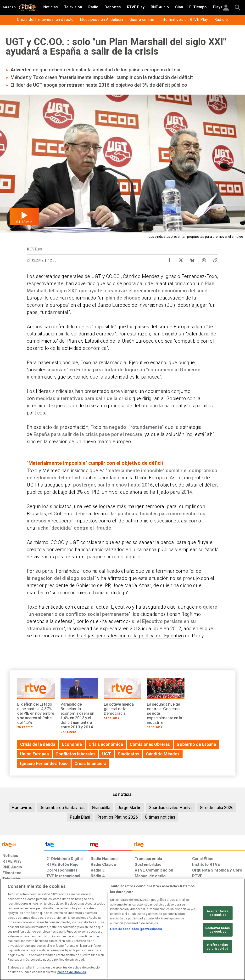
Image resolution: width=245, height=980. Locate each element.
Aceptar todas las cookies (218, 913)
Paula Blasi (80, 817)
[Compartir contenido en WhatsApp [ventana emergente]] (204, 259)
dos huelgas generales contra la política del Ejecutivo (126, 636)
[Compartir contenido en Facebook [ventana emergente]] (169, 259)
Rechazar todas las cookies (217, 930)
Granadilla (101, 807)
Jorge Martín (129, 807)
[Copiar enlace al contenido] (215, 259)
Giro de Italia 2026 (217, 807)
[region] (122, 929)
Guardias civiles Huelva (171, 807)
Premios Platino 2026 (118, 817)
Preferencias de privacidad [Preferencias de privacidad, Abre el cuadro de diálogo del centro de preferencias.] (217, 947)
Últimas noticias (160, 817)
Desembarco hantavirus (62, 807)
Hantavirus (22, 807)
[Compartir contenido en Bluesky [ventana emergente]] (192, 259)
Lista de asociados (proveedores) (136, 929)
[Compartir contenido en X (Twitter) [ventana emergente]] (181, 259)
